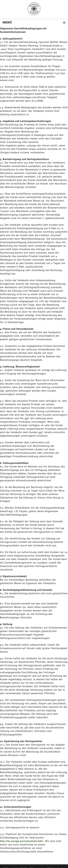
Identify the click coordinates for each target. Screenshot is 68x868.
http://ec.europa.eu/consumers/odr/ (22, 841)
